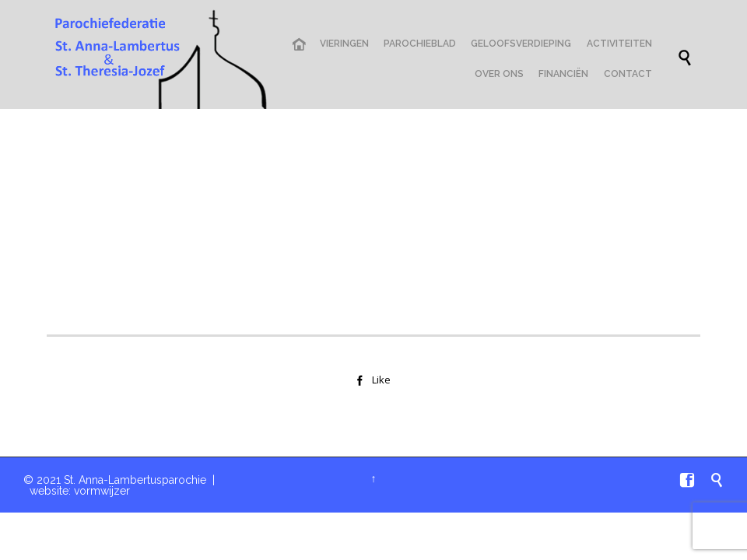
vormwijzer (102, 491)
